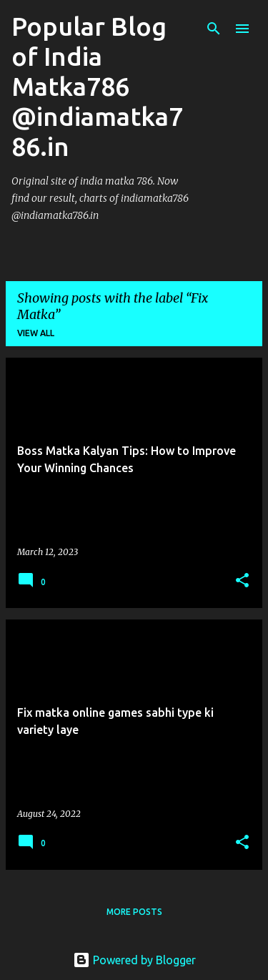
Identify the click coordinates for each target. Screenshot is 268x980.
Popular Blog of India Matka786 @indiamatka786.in (97, 86)
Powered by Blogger (134, 960)
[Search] (214, 29)
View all (36, 333)
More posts (134, 912)
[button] (242, 581)
